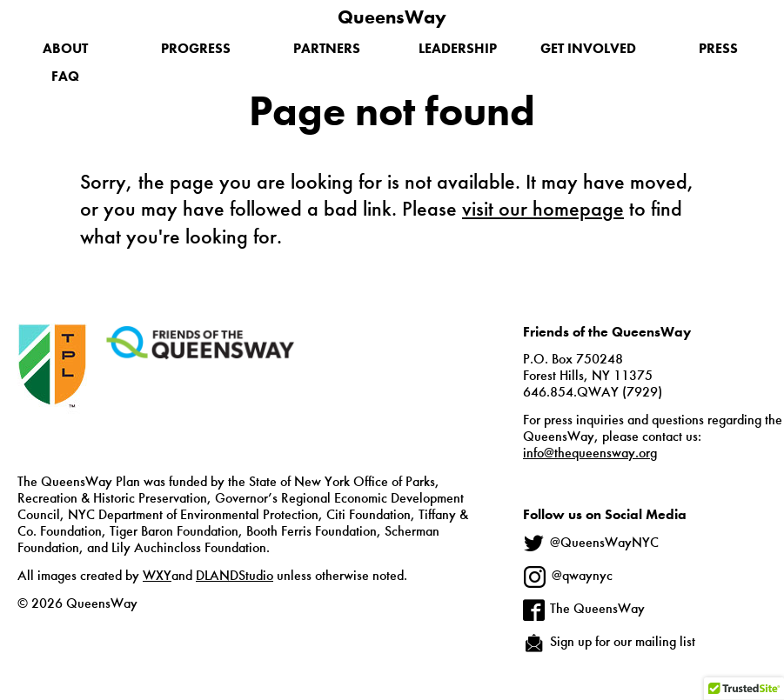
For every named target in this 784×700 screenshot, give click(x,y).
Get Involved (588, 48)
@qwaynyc (582, 575)
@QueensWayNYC (604, 543)
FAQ (65, 76)
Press (718, 48)
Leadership (458, 48)
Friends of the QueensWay (200, 343)
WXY (157, 575)
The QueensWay (597, 608)
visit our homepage (543, 208)
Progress (196, 48)
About (65, 48)
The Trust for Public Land (52, 393)
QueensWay (392, 17)
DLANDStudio (235, 575)
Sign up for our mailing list (623, 641)
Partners (327, 48)
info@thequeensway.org (590, 453)
